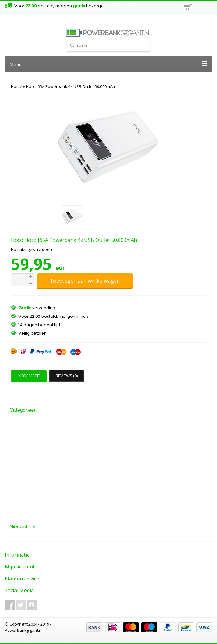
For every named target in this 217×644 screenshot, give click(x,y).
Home (17, 86)
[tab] (30, 376)
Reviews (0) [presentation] (67, 376)
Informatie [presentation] (29, 376)
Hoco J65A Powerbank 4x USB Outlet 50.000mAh (71, 86)
